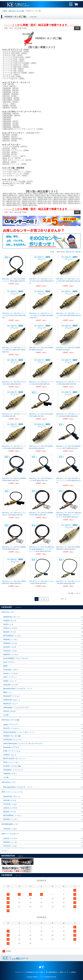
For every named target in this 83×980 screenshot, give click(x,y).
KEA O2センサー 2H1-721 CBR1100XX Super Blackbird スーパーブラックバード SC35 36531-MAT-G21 (41, 549)
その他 (6, 715)
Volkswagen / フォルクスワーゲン (16, 707)
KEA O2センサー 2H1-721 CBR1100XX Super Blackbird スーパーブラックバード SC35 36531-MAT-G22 (69, 515)
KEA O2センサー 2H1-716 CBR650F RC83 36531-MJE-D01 (14, 479)
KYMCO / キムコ (10, 755)
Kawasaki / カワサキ (11, 747)
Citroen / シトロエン (11, 673)
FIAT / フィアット (10, 677)
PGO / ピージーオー (11, 762)
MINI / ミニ (8, 692)
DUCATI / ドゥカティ (11, 728)
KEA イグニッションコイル (12, 792)
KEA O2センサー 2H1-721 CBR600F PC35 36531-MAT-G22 (41, 514)
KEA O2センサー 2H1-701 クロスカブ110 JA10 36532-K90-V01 (14, 383)
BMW (5, 666)
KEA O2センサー (8, 612)
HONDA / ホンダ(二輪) (12, 736)
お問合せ (73, 972)
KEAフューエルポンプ (10, 834)
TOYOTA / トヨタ (10, 651)
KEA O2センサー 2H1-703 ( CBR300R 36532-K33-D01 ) (41, 349)
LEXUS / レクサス (10, 628)
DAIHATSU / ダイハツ (12, 617)
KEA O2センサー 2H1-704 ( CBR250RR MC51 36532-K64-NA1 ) (14, 582)
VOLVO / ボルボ (9, 711)
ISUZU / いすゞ (9, 624)
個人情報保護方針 (51, 972)
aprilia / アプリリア (11, 725)
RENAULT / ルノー (11, 704)
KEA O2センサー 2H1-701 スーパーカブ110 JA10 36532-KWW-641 (68, 415)
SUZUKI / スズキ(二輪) (12, 766)
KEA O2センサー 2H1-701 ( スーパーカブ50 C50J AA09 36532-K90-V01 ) (69, 315)
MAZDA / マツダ (10, 632)
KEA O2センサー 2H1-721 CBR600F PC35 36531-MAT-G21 (14, 548)
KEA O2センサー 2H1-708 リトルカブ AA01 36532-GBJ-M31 (41, 582)
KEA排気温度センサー (10, 824)
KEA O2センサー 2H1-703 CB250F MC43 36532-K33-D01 (41, 447)
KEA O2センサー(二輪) (16, 11)
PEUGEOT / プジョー (12, 696)
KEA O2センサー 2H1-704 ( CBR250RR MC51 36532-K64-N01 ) (68, 548)
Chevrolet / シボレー (11, 670)
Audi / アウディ (9, 662)
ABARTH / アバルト (11, 655)
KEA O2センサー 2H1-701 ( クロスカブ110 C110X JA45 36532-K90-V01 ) (41, 281)
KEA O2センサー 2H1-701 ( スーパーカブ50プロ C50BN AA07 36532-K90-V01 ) (14, 350)
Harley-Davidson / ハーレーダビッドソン (19, 732)
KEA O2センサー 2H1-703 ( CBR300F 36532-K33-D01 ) (68, 349)
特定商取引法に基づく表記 (35, 972)
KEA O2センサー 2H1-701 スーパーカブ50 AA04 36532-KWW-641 (14, 447)
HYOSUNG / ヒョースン (13, 740)
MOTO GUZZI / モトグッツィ (15, 759)
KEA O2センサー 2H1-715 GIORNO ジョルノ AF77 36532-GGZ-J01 (68, 447)
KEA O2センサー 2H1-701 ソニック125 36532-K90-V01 (14, 415)
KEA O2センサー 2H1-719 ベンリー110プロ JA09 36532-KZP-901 (14, 514)
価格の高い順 (70, 252)
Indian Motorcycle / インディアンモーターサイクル (23, 743)
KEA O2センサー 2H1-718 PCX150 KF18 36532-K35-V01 (41, 415)
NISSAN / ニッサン (11, 640)
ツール (4, 851)
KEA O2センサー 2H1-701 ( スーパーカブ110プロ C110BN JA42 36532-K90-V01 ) (41, 315)
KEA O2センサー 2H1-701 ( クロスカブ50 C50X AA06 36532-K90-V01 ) (68, 281)
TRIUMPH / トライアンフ (13, 770)
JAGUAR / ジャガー (11, 685)
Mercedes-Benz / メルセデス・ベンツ (18, 689)
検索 (77, 28)
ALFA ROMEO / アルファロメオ (16, 658)
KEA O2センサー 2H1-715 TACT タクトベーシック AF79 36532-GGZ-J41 (68, 481)
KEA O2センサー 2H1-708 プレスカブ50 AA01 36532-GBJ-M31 (68, 582)
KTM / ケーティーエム (12, 751)
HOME (5, 11)
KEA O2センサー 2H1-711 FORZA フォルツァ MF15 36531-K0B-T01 (14, 280)
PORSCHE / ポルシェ (12, 700)
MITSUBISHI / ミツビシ (12, 636)
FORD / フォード (10, 681)
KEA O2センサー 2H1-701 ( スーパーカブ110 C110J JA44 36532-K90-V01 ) (14, 315)
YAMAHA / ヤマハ (10, 774)
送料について (64, 972)
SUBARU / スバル (10, 643)
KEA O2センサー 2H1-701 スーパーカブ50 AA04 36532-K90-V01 (68, 383)
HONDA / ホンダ (10, 621)
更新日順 (78, 252)
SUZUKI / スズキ (10, 647)
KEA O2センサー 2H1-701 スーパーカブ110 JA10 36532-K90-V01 (41, 383)
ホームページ (20, 972)
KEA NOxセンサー (9, 782)
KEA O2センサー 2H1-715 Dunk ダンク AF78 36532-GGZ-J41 (41, 479)
